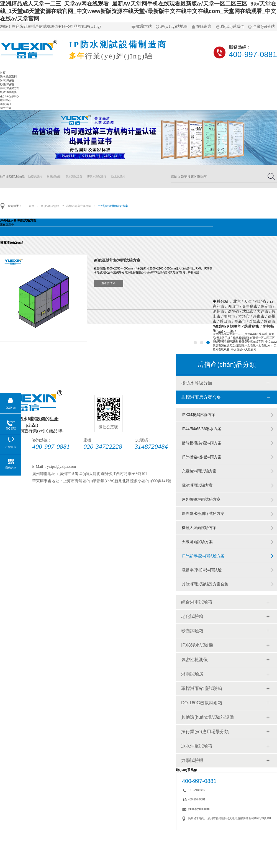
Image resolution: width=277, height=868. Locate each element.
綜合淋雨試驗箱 (197, 602)
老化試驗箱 (192, 616)
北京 (237, 301)
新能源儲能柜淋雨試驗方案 (117, 260)
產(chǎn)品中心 (9, 96)
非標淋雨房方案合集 (79, 206)
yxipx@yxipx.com (199, 809)
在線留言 (204, 26)
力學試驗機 (192, 760)
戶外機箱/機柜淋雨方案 (202, 457)
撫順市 (229, 316)
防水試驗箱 (118, 177)
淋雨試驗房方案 (10, 88)
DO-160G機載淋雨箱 (202, 703)
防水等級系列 (8, 77)
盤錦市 (270, 321)
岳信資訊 (6, 104)
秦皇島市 (250, 306)
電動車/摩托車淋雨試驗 (202, 570)
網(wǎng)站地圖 (174, 26)
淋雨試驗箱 (7, 80)
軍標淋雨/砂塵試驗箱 (202, 688)
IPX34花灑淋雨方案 (199, 415)
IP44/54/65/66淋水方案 (202, 429)
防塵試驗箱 (35, 177)
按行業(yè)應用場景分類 (205, 732)
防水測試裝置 (74, 177)
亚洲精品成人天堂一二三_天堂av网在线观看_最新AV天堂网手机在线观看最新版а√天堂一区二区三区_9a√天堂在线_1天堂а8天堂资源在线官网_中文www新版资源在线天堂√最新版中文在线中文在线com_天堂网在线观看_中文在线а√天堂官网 (138, 11)
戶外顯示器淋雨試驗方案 (113, 206)
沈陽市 (248, 311)
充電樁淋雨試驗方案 (199, 471)
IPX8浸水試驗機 (197, 645)
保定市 (266, 306)
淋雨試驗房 (192, 674)
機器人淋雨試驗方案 (199, 528)
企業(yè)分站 (264, 26)
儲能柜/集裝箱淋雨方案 (202, 443)
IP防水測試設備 (97, 177)
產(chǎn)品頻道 (50, 206)
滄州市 (219, 311)
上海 (230, 331)
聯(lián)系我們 (232, 26)
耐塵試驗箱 (54, 177)
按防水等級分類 (197, 383)
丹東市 (259, 316)
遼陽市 (255, 321)
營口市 (225, 321)
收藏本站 (144, 26)
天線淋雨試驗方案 (197, 542)
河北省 (260, 301)
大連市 (263, 311)
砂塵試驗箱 (7, 84)
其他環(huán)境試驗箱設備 (207, 717)
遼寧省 (233, 311)
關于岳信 (6, 108)
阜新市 (240, 321)
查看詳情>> (109, 283)
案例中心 (6, 100)
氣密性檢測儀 (8, 92)
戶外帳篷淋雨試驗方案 (201, 499)
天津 (248, 301)
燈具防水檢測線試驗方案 (203, 513)
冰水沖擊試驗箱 (197, 746)
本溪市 (244, 316)
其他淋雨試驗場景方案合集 (205, 584)
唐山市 (233, 306)
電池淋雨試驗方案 (197, 485)
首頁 (3, 73)
